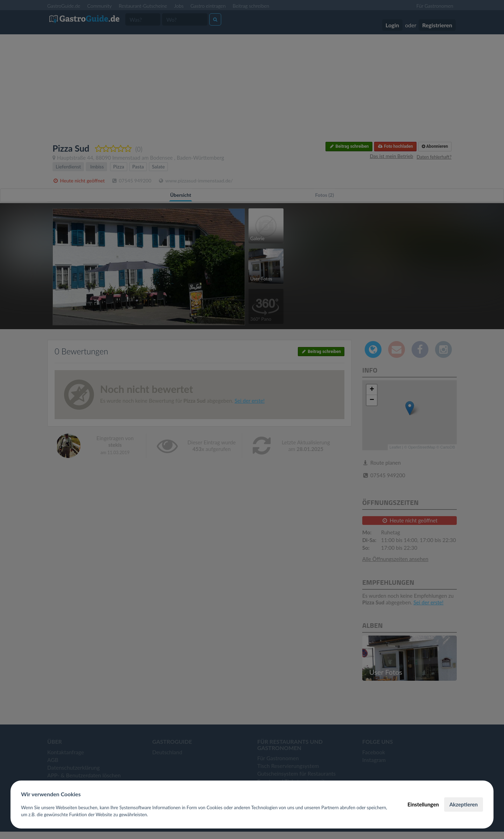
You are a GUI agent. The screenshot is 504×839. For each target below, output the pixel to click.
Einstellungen (423, 804)
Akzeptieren (464, 804)
